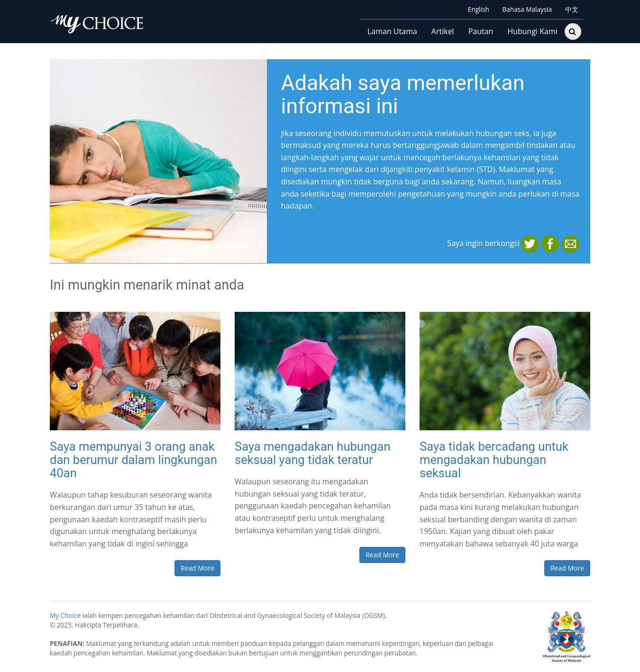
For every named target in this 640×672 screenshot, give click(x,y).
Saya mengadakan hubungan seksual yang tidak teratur (313, 453)
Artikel (443, 31)
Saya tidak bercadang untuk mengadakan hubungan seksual (494, 460)
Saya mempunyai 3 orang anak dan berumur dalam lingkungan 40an (133, 460)
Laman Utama (392, 31)
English (477, 9)
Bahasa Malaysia (526, 9)
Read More (197, 568)
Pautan (481, 31)
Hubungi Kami (532, 31)
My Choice (65, 615)
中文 (571, 9)
